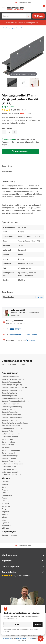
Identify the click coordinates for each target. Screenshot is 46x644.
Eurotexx (5, 482)
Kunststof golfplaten (10, 393)
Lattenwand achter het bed (13, 472)
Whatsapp (31, 340)
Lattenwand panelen (10, 437)
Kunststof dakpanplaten (11, 415)
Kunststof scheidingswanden (13, 379)
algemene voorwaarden (25, 638)
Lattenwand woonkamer (11, 404)
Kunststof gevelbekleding (12, 407)
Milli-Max (5, 528)
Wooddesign (7, 495)
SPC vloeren (7, 448)
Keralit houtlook (8, 442)
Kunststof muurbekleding (12, 390)
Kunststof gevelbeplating (12, 385)
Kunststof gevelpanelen (11, 382)
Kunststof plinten (9, 431)
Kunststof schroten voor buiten (14, 388)
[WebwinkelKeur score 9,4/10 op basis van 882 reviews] (23, 110)
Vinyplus (5, 490)
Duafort (5, 484)
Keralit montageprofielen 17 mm (14, 28)
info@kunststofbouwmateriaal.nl (24, 335)
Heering (5, 514)
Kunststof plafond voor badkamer (15, 423)
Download (39, 297)
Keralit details (7, 439)
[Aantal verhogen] (15, 132)
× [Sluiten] (42, 607)
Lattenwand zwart (9, 467)
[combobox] (17, 16)
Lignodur (5, 523)
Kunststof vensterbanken (12, 418)
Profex (4, 509)
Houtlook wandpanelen (11, 426)
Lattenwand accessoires (12, 434)
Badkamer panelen (9, 396)
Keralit (4, 487)
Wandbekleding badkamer (12, 428)
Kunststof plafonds (9, 420)
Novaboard (6, 525)
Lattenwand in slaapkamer (12, 464)
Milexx (4, 517)
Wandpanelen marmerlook (12, 398)
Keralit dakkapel (8, 453)
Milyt (4, 520)
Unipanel (5, 512)
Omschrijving (7, 166)
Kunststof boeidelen (10, 412)
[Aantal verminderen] (4, 132)
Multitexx (6, 493)
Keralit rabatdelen (9, 445)
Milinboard (6, 501)
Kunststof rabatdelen (10, 377)
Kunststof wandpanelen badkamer (16, 401)
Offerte (38, 16)
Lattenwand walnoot (10, 469)
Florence (5, 504)
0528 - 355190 (16, 329)
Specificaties (7, 171)
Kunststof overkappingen (12, 461)
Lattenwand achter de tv (12, 475)
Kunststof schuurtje (10, 456)
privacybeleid (7, 638)
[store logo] (16, 8)
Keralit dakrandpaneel (11, 450)
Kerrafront (6, 506)
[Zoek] (29, 16)
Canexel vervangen (9, 535)
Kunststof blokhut (9, 458)
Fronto (4, 498)
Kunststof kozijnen (9, 409)
